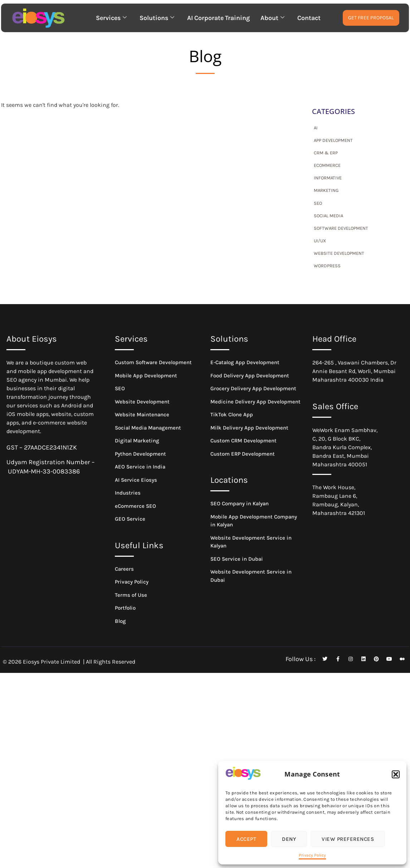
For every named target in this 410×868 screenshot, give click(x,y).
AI (316, 128)
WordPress (327, 266)
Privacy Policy (312, 855)
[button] (396, 774)
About (272, 18)
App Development (333, 140)
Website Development (339, 253)
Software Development (341, 228)
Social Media (328, 216)
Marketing (326, 190)
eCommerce (327, 165)
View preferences (348, 839)
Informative (328, 178)
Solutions (157, 18)
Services (111, 18)
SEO (318, 203)
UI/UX (320, 241)
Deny (289, 839)
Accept (246, 839)
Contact (309, 18)
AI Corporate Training (218, 18)
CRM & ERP (326, 153)
